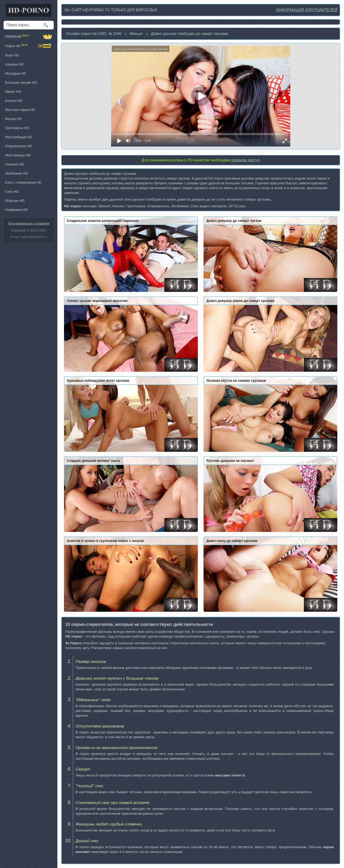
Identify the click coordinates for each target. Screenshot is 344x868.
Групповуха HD (17, 128)
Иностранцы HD (18, 155)
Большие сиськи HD (21, 82)
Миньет (136, 34)
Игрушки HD (15, 201)
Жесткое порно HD (20, 110)
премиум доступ (245, 160)
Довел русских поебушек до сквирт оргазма (189, 34)
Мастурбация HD (19, 137)
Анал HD (12, 55)
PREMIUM (29, 37)
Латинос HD (15, 164)
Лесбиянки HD (16, 173)
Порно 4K (29, 46)
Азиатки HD (14, 64)
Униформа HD (16, 210)
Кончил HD (14, 101)
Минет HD (13, 92)
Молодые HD (16, 73)
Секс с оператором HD (23, 182)
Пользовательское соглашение (29, 224)
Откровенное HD (18, 146)
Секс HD (12, 191)
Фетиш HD (13, 119)
